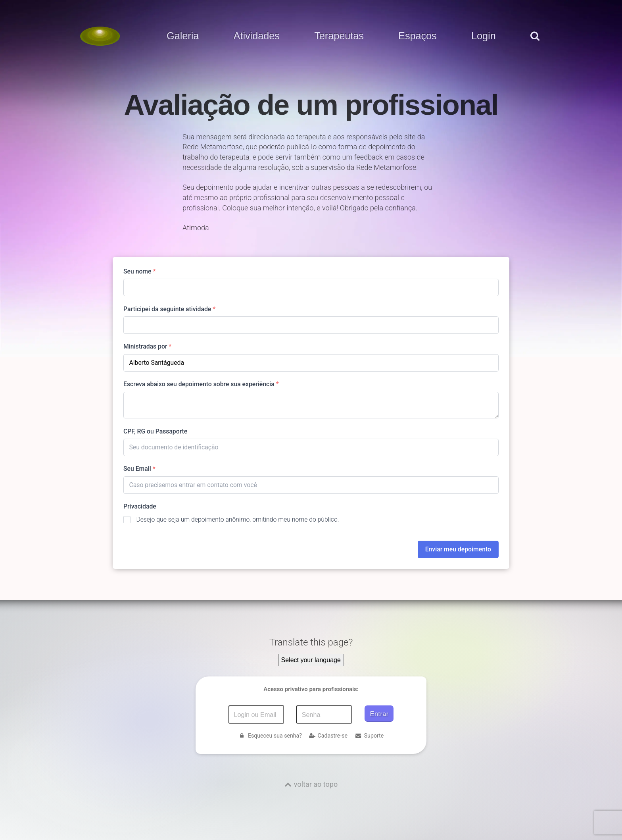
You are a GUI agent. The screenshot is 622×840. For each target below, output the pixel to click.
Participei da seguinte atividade (169, 309)
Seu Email (139, 469)
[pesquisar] (535, 44)
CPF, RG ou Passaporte (155, 431)
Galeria (183, 36)
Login (484, 36)
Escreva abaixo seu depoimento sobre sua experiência (201, 384)
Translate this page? (311, 642)
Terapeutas (339, 36)
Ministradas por (147, 346)
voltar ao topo (316, 784)
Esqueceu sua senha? (270, 736)
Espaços (418, 36)
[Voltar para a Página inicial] (100, 36)
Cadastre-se (328, 736)
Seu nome (139, 271)
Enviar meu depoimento (458, 549)
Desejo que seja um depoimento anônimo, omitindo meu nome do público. (237, 519)
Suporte (369, 736)
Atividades (257, 36)
